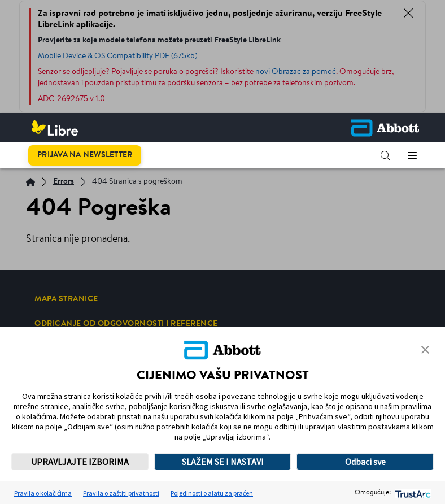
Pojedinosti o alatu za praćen (212, 493)
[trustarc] (412, 493)
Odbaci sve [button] (365, 462)
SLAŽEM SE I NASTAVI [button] (223, 462)
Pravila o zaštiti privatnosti (121, 493)
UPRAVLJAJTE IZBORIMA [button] (80, 462)
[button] (385, 155)
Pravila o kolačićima (43, 493)
